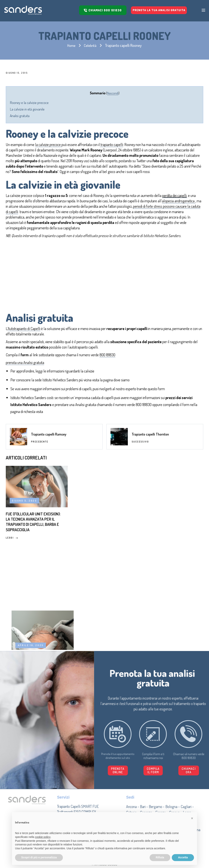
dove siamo (122, 380)
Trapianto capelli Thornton (150, 438)
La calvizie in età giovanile (27, 109)
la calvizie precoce (48, 144)
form (161, 389)
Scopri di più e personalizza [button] (39, 857)
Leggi (12, 554)
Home (71, 45)
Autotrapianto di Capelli (24, 328)
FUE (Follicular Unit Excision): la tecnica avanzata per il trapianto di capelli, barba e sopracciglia (29, 534)
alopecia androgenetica (179, 201)
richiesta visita (33, 411)
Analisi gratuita (20, 116)
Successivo (140, 445)
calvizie (89, 371)
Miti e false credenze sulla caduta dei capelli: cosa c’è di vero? (168, 527)
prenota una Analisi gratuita (25, 362)
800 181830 (107, 355)
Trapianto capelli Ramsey (49, 438)
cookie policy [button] (43, 837)
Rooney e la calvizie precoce (29, 103)
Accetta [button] (183, 857)
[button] (172, 773)
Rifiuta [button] (160, 857)
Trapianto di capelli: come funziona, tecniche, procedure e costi (98, 530)
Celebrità (91, 45)
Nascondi (113, 93)
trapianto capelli (111, 144)
